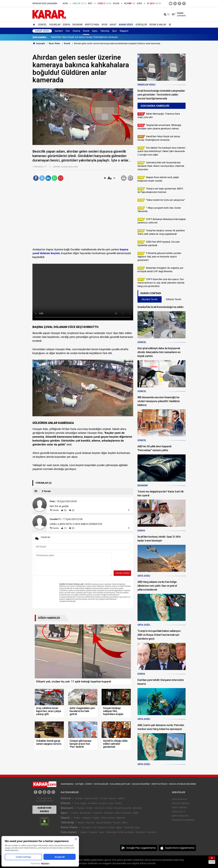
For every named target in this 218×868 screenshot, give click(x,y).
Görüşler (141, 25)
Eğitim (121, 798)
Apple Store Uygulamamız (180, 848)
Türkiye (104, 798)
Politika (79, 798)
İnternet (90, 823)
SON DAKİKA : (40, 37)
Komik (86, 31)
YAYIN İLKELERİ (101, 784)
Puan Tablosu (179, 807)
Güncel (42, 25)
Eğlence (121, 818)
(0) (65, 510)
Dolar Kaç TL (179, 812)
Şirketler (137, 808)
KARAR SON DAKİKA (44, 810)
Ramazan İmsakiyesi (183, 820)
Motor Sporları (123, 813)
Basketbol (86, 813)
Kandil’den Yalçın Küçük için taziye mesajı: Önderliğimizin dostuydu (84, 37)
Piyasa (81, 808)
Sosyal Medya (104, 823)
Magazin (124, 31)
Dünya (66, 25)
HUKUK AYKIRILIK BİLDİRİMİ (182, 784)
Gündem (59, 31)
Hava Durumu (179, 799)
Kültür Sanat (108, 818)
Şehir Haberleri (180, 816)
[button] (105, 178)
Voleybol (98, 813)
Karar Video (126, 25)
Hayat (113, 25)
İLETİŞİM (79, 784)
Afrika (118, 803)
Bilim (125, 823)
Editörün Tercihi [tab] (174, 299)
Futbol (75, 813)
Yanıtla (56, 510)
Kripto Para (92, 25)
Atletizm (109, 813)
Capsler (93, 832)
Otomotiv (100, 808)
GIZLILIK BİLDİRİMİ (141, 784)
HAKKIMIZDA (67, 784)
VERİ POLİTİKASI (159, 784)
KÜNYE (89, 784)
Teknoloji (105, 31)
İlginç (95, 31)
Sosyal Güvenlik (122, 808)
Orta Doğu (80, 803)
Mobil (81, 823)
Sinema (76, 31)
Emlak (89, 808)
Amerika (92, 803)
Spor (104, 25)
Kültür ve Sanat (126, 832)
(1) (65, 528)
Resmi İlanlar (158, 25)
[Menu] (169, 25)
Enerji (109, 808)
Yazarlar (55, 25)
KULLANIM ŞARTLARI (120, 784)
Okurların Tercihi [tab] (149, 299)
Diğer (136, 813)
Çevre (113, 798)
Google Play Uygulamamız (141, 848)
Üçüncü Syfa (91, 798)
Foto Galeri (69, 832)
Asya (111, 803)
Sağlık (96, 818)
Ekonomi (78, 25)
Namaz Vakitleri (181, 803)
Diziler (77, 818)
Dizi (68, 31)
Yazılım (117, 823)
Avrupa (103, 803)
